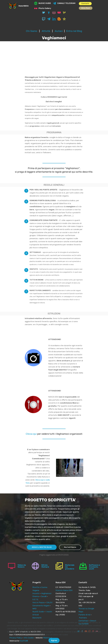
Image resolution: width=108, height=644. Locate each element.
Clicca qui (31, 434)
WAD (34, 609)
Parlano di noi (84, 615)
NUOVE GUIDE (43, 3)
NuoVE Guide (38, 612)
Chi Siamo (32, 31)
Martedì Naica (70, 547)
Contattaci (83, 621)
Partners (83, 618)
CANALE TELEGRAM (64, 3)
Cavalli (44, 596)
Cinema (36, 596)
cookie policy (95, 635)
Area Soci (86, 8)
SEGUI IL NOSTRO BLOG (42, 547)
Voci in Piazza (38, 603)
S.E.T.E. (36, 599)
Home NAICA (24, 6)
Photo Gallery (43, 8)
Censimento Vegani (41, 606)
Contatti (85, 4)
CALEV (49, 603)
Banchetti (37, 618)
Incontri (36, 593)
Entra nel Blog (74, 31)
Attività (46, 31)
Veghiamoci (46, 593)
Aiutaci (59, 31)
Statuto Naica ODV (64, 590)
